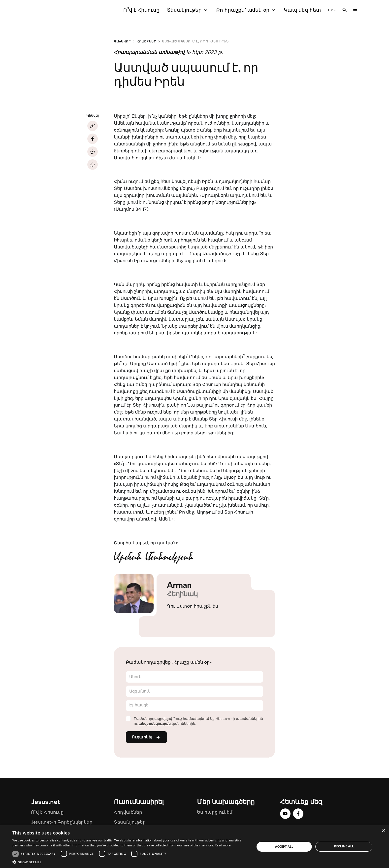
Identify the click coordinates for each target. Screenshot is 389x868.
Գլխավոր (122, 41)
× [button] (383, 831)
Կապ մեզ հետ (302, 10)
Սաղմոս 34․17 (131, 209)
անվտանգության (155, 724)
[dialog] (194, 847)
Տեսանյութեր (188, 10)
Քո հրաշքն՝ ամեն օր (246, 10)
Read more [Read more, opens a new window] (223, 845)
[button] (130, 862)
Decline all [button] (344, 846)
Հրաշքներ (146, 41)
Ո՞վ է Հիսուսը (141, 10)
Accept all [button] (284, 847)
